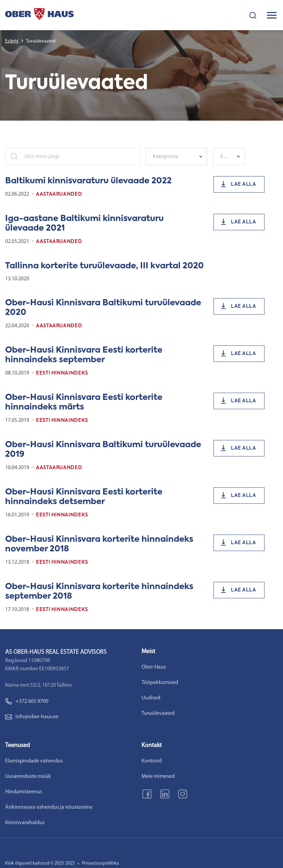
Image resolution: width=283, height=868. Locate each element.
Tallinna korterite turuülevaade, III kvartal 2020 (104, 266)
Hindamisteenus (24, 792)
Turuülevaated (158, 713)
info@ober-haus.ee (32, 717)
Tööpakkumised (160, 683)
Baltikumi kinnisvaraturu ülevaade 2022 (88, 181)
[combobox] (176, 157)
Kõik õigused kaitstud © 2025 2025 (40, 863)
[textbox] (173, 157)
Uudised (151, 698)
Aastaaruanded (59, 194)
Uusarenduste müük (28, 777)
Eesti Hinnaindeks (62, 373)
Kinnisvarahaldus (25, 823)
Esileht (12, 41)
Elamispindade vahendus (34, 761)
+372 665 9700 (27, 701)
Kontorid (152, 761)
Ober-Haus (154, 667)
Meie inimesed (158, 777)
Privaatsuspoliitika (100, 863)
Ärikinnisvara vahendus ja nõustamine (49, 807)
